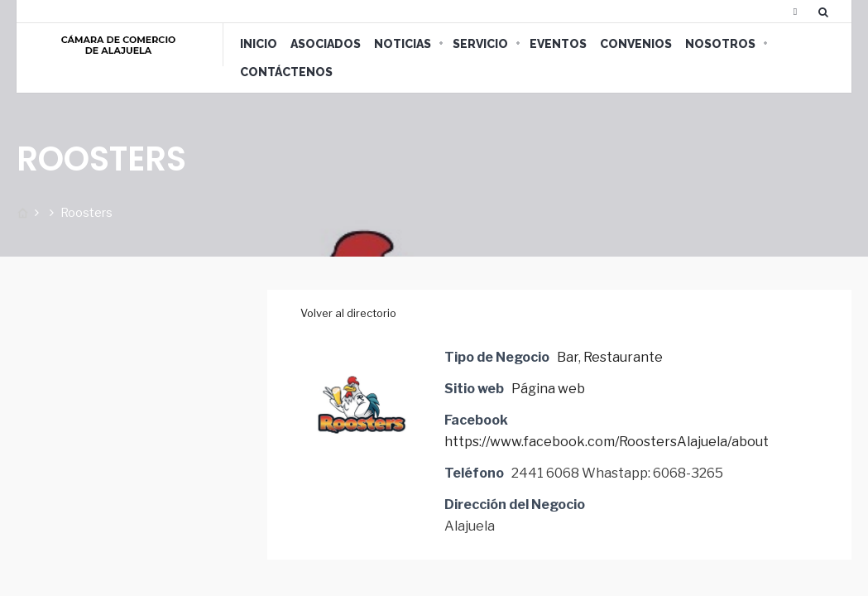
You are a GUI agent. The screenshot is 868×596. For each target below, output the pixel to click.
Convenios (636, 44)
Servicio (480, 44)
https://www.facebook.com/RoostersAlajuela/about (607, 442)
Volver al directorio (348, 313)
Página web (548, 389)
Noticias (403, 44)
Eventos (558, 44)
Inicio (259, 44)
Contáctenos (286, 72)
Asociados (326, 44)
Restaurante (623, 357)
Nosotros (720, 44)
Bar (568, 357)
